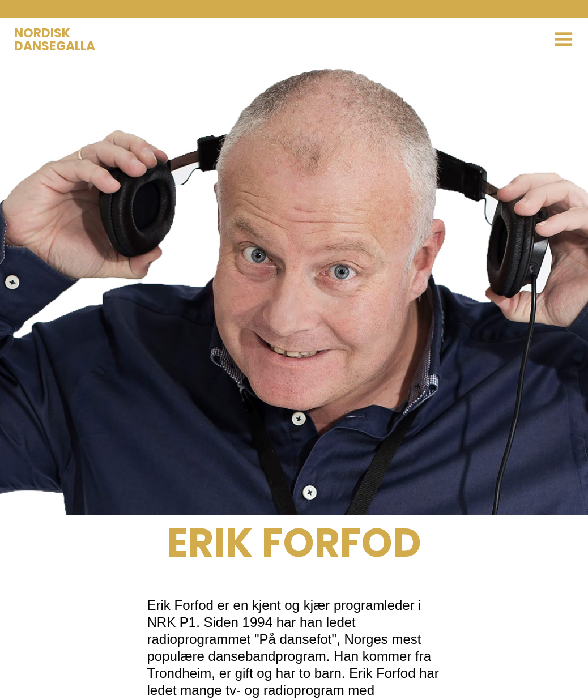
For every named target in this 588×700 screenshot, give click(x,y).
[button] (564, 40)
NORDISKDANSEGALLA (55, 40)
